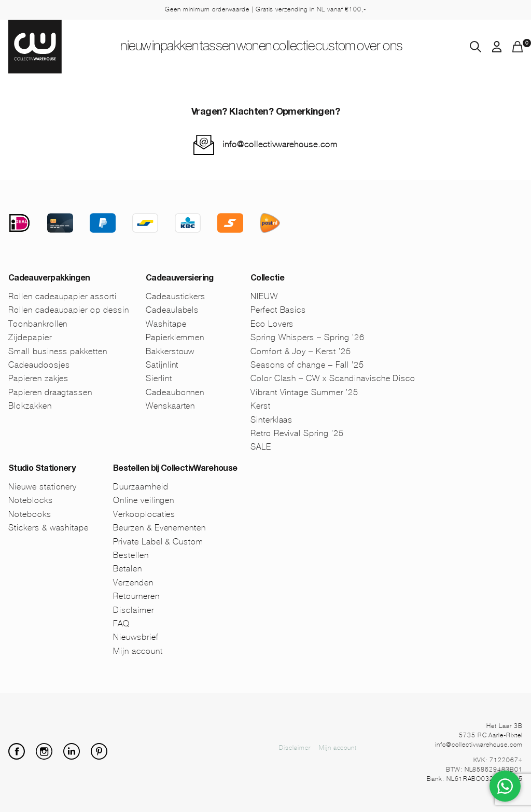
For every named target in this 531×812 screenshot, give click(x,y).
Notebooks (30, 514)
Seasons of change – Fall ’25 (307, 365)
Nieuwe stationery (43, 487)
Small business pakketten (58, 351)
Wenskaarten (171, 406)
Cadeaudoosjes (39, 365)
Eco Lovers (272, 324)
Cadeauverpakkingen (49, 279)
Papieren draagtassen (50, 392)
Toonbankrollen (38, 324)
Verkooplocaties (144, 514)
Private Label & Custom (158, 542)
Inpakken (155, 47)
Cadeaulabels (172, 310)
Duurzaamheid (141, 487)
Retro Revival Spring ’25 (297, 433)
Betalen (128, 569)
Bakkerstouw (170, 351)
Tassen (207, 47)
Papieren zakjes (38, 378)
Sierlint (159, 378)
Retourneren (136, 596)
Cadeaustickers (176, 296)
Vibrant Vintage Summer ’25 (304, 392)
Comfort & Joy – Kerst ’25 (301, 351)
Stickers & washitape (48, 528)
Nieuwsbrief (136, 637)
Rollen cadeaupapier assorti (62, 296)
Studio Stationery (42, 469)
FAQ (121, 624)
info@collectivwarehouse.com (280, 144)
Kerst (261, 406)
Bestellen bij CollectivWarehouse (175, 469)
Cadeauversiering (180, 279)
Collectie (307, 47)
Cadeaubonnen (175, 392)
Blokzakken (30, 406)
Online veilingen (144, 500)
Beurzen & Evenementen (159, 528)
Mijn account (138, 651)
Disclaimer (134, 610)
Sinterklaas (272, 420)
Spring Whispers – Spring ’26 (308, 337)
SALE (261, 447)
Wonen (255, 47)
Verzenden (133, 583)
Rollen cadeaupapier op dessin (69, 310)
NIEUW (103, 47)
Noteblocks (31, 500)
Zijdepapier (30, 337)
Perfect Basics (278, 310)
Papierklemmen (175, 337)
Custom (361, 47)
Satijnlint (162, 365)
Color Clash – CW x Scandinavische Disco (333, 378)
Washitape (166, 324)
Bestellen (131, 555)
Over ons (414, 47)
